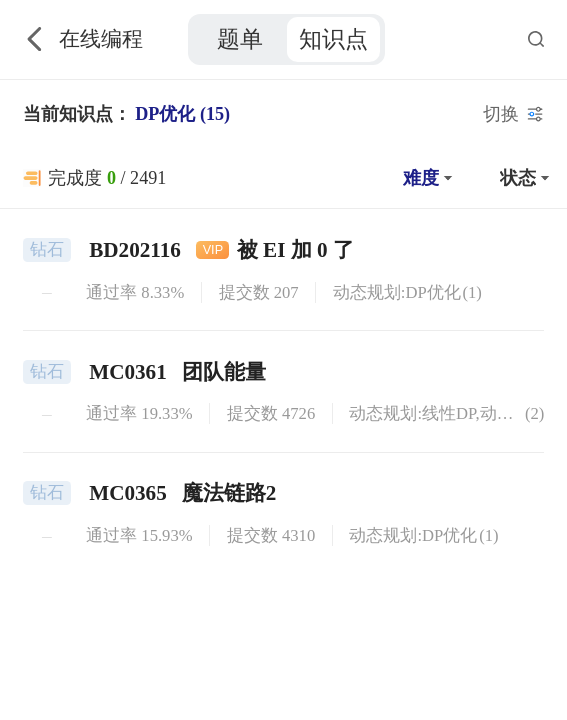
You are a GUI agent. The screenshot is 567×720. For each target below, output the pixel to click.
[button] (425, 178)
